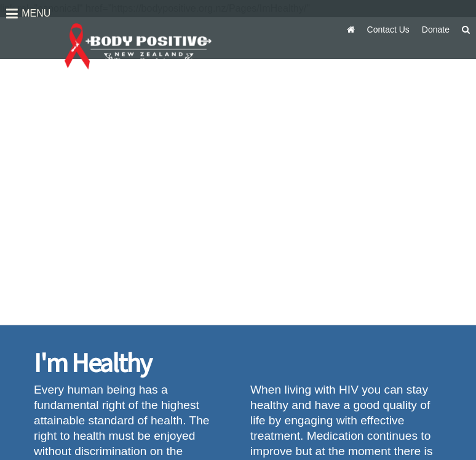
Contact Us (388, 30)
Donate (436, 30)
